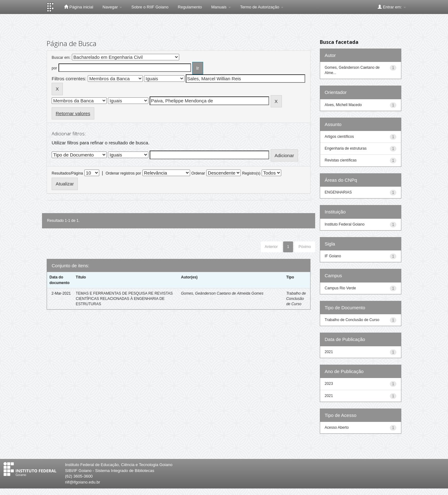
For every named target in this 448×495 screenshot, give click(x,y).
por (54, 68)
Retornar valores (73, 113)
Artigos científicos (339, 137)
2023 (329, 384)
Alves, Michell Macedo (343, 105)
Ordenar (198, 173)
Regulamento (190, 7)
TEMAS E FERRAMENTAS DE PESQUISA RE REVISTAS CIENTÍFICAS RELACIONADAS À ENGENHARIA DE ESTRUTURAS (124, 299)
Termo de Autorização (262, 7)
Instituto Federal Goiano (345, 224)
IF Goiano (333, 256)
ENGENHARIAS (338, 192)
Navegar (112, 7)
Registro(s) (251, 173)
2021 (329, 352)
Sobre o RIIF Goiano (150, 7)
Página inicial (79, 7)
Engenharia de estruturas (346, 148)
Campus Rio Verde (341, 288)
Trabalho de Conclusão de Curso (296, 299)
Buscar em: (61, 58)
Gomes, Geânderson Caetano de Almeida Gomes (222, 293)
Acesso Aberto (337, 427)
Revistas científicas (341, 160)
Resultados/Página (67, 173)
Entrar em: (392, 7)
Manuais (221, 7)
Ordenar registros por (123, 173)
